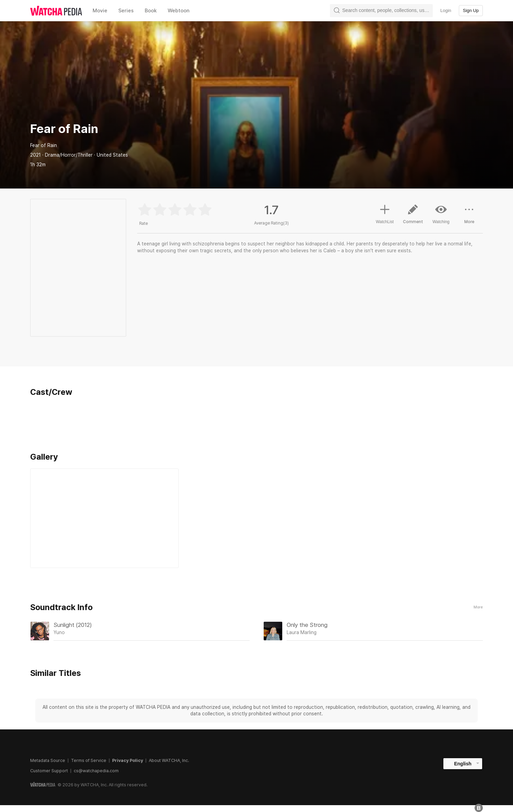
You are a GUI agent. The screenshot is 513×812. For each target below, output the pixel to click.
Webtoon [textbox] (179, 11)
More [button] (469, 217)
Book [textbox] (151, 11)
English (463, 764)
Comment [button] (413, 217)
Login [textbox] (446, 10)
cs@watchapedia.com (96, 771)
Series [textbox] (126, 11)
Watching (441, 214)
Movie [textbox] (100, 11)
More (478, 607)
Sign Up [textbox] (471, 10)
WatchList (385, 213)
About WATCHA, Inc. (169, 760)
